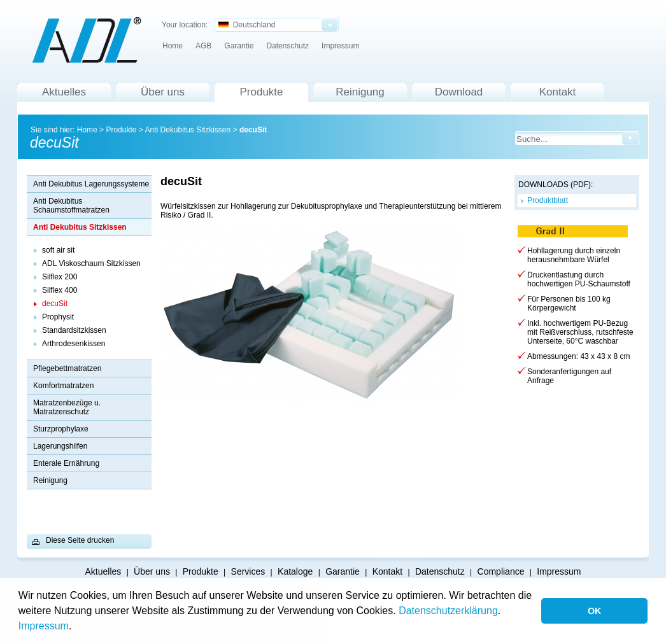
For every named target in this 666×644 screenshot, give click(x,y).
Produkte (261, 92)
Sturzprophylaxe (61, 429)
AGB (203, 46)
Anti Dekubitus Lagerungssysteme (91, 184)
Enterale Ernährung (66, 463)
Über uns (163, 92)
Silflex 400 (60, 290)
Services (248, 571)
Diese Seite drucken (80, 540)
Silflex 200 (60, 277)
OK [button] (595, 611)
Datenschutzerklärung (448, 611)
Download (459, 92)
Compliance (501, 571)
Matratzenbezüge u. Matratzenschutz (67, 407)
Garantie (239, 46)
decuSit (253, 130)
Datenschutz (287, 46)
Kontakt (558, 92)
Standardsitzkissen (74, 330)
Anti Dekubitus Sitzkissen (188, 130)
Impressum (44, 626)
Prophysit (58, 317)
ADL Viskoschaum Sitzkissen (91, 263)
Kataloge (295, 571)
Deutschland (247, 25)
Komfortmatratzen (63, 386)
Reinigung (360, 92)
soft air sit (58, 250)
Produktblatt (548, 200)
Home (173, 46)
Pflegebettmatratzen (67, 368)
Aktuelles (64, 92)
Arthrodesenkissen (74, 344)
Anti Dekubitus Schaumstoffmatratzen (71, 206)
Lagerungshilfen (60, 446)
